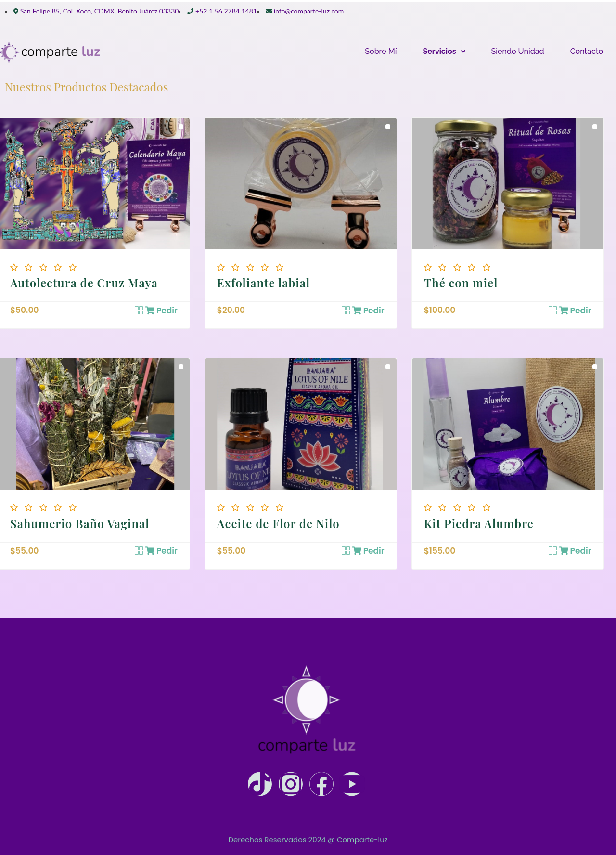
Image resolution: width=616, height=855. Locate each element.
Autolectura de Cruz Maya (84, 283)
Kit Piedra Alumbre (479, 523)
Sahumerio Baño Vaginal (80, 523)
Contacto (587, 51)
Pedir (161, 311)
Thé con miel (461, 283)
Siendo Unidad (518, 51)
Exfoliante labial (263, 283)
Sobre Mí (381, 51)
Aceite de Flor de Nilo (278, 523)
